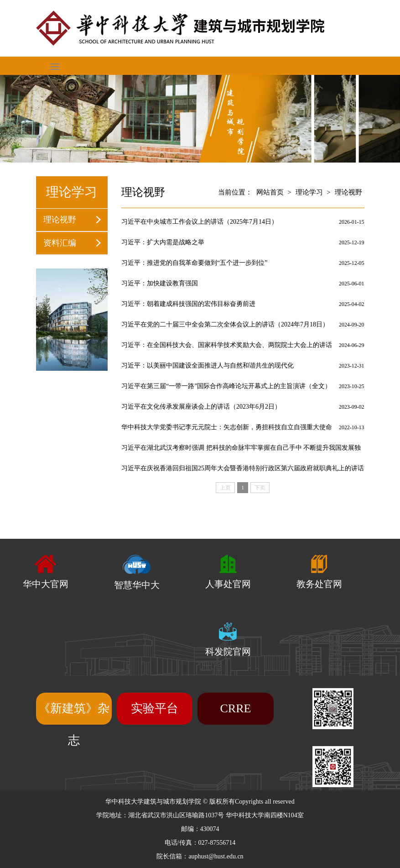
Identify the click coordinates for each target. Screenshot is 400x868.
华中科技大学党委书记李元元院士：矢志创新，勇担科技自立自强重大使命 (227, 427)
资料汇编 (60, 243)
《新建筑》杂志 (74, 724)
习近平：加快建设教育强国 (160, 283)
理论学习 (309, 192)
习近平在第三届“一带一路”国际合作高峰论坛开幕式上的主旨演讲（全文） (226, 386)
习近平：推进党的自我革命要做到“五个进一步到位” (194, 263)
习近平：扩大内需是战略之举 (163, 242)
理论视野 (60, 220)
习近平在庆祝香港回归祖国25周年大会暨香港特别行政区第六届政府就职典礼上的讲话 (243, 468)
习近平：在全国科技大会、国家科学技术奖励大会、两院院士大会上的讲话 (227, 345)
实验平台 (155, 708)
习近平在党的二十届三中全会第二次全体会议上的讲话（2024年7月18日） (225, 324)
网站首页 (270, 192)
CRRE (236, 708)
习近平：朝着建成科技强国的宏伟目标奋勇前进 (188, 304)
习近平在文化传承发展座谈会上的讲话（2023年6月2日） (201, 407)
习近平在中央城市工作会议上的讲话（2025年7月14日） (200, 222)
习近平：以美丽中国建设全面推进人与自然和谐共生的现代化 (208, 366)
